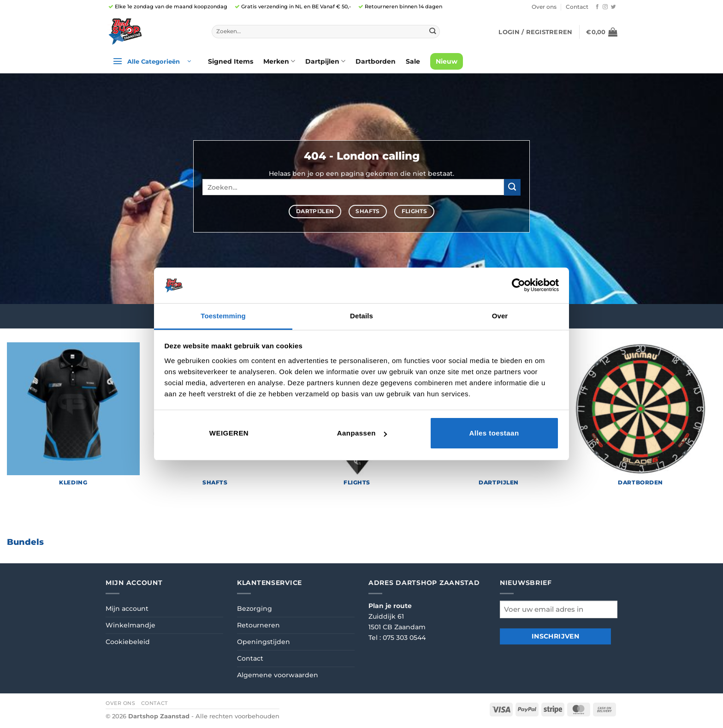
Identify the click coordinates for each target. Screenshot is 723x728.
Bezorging (255, 609)
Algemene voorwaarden (278, 675)
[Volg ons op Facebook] (597, 7)
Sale (413, 61)
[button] (535, 32)
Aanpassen (362, 433)
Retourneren (258, 625)
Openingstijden (264, 642)
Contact (577, 7)
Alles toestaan (494, 433)
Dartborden (376, 61)
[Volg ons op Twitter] (613, 7)
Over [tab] (500, 316)
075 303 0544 (404, 638)
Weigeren (229, 433)
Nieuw (447, 61)
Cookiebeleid (128, 642)
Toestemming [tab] (223, 316)
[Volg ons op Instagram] (605, 7)
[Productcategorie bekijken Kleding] (73, 418)
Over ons (544, 7)
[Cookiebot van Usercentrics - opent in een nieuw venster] (519, 285)
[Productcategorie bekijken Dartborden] (640, 418)
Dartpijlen (325, 61)
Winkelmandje (130, 625)
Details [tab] (361, 316)
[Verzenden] (432, 31)
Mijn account (127, 609)
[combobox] (326, 32)
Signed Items (231, 61)
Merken (279, 61)
